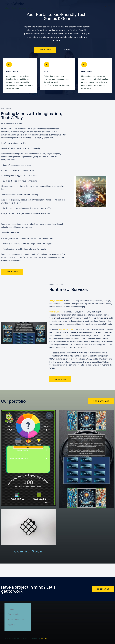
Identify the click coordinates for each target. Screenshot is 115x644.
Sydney (44, 638)
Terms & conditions (16, 620)
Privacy (11, 609)
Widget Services (56, 312)
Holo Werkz (14, 4)
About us (12, 625)
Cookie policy (14, 614)
